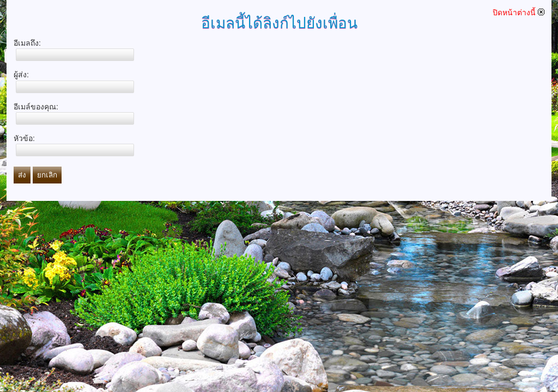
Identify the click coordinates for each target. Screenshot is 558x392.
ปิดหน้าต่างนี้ (518, 13)
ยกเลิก (47, 175)
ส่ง (22, 175)
